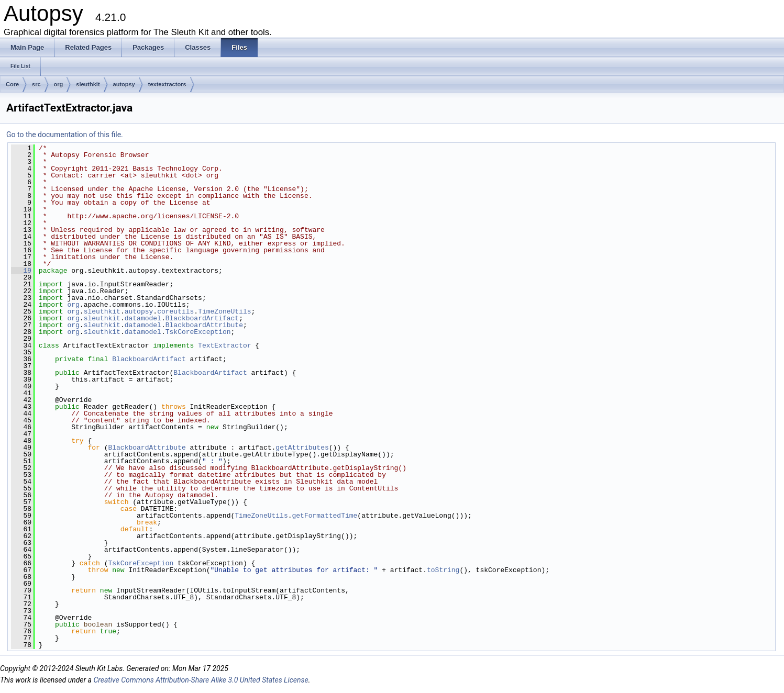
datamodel (143, 318)
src (36, 84)
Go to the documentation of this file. (65, 135)
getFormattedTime (324, 516)
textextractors (167, 84)
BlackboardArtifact (202, 318)
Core (12, 84)
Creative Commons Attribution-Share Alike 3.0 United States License (201, 680)
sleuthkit (88, 84)
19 (21, 271)
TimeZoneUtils (224, 311)
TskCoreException (198, 332)
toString (443, 570)
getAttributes (302, 448)
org (59, 84)
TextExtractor (224, 345)
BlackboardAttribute (204, 325)
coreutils (175, 311)
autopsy (124, 84)
